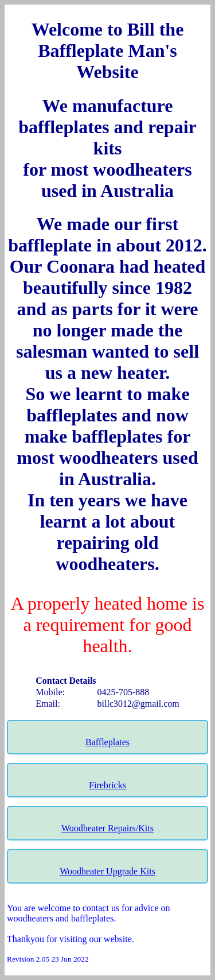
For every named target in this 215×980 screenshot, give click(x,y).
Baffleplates (107, 742)
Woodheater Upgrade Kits (107, 871)
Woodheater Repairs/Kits (107, 828)
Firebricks (107, 785)
